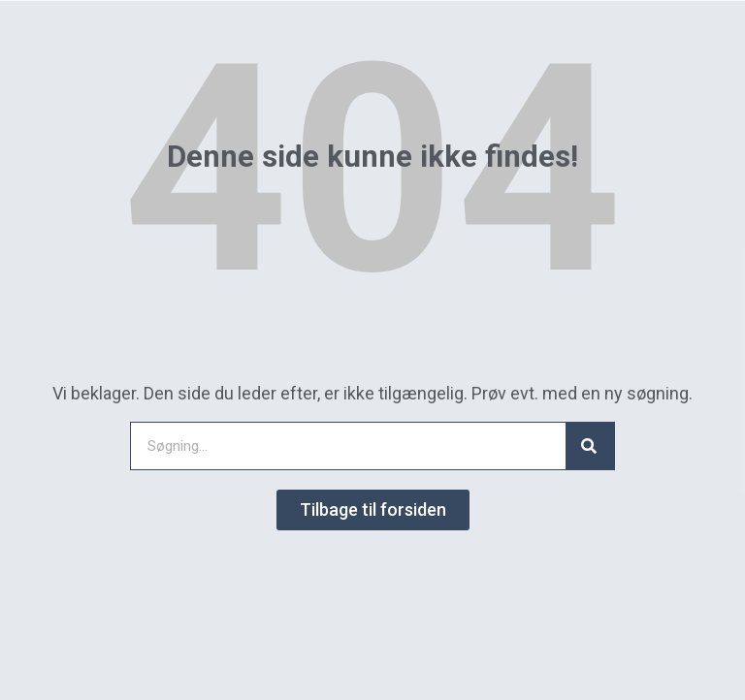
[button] (373, 510)
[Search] (590, 446)
